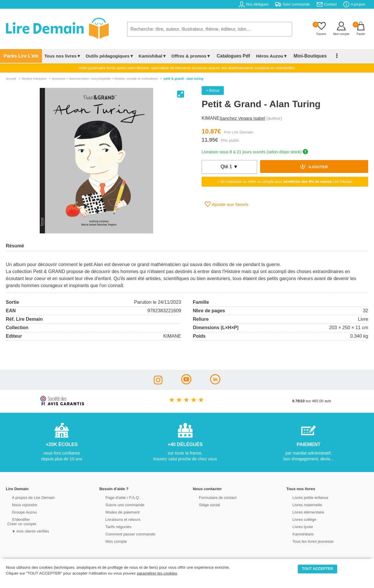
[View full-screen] (181, 94)
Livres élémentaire (303, 512)
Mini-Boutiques (301, 56)
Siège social (204, 505)
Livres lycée (298, 527)
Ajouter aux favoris (227, 204)
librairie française (34, 79)
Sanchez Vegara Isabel (242, 118)
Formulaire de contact (212, 497)
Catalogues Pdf (228, 56)
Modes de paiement (117, 512)
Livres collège (299, 519)
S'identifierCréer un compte (21, 521)
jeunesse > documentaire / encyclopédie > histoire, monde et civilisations (105, 79)
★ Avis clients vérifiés (25, 531)
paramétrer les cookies (157, 573)
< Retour (213, 91)
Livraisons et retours (118, 519)
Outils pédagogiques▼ (106, 56)
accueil (11, 79)
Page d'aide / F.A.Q (117, 497)
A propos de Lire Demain (28, 497)
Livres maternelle (302, 505)
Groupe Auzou (19, 512)
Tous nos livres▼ (59, 56)
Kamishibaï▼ (149, 56)
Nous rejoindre (19, 505)
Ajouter (314, 166)
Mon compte (111, 541)
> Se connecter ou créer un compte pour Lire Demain (285, 182)
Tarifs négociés (113, 527)
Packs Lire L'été (19, 56)
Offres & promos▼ (187, 56)
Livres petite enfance (305, 497)
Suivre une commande (120, 505)
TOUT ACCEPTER (318, 569)
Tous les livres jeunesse (308, 541)
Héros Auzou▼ (264, 56)
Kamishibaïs (298, 534)
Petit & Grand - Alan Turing (183, 79)
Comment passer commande (125, 534)
